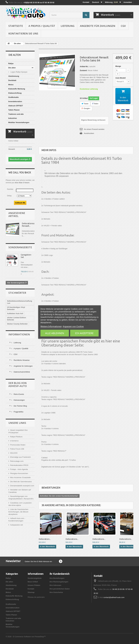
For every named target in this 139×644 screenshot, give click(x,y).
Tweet (85, 104)
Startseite (16, 26)
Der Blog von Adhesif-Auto (18, 384)
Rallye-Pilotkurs (16, 437)
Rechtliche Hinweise (21, 360)
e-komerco (14, 441)
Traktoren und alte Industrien (16, 116)
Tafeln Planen (14, 110)
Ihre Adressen (55, 585)
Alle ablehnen (55, 333)
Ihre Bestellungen (57, 578)
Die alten (12, 68)
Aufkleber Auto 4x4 (15, 313)
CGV (123, 26)
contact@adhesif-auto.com (114, 597)
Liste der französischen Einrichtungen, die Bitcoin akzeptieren (18, 512)
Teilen (95, 104)
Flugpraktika (18, 412)
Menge (118, 66)
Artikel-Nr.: (84, 66)
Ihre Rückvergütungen (59, 582)
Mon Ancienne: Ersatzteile (20, 477)
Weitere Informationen (51, 326)
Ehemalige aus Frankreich (20, 457)
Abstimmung (14, 76)
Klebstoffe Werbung (17, 89)
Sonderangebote (20, 247)
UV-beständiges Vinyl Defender (16, 308)
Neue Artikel (33, 582)
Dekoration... (45, 539)
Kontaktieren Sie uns (23, 33)
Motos (11, 85)
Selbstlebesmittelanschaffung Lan (20, 302)
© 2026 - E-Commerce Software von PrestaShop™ (26, 637)
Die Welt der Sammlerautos (21, 482)
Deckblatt (12, 80)
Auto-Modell (121, 78)
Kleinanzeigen (19, 400)
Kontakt (86, 2)
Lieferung (68, 26)
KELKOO (14, 453)
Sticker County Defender (17, 324)
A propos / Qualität (42, 26)
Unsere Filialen (34, 585)
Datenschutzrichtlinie (22, 372)
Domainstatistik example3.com (22, 486)
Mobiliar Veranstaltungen (19, 122)
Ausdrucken (89, 133)
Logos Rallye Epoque (19, 72)
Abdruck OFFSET (16, 106)
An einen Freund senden (94, 129)
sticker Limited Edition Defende (16, 319)
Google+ (86, 108)
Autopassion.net (16, 525)
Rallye (11, 63)
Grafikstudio (14, 97)
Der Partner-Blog (20, 406)
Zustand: (84, 70)
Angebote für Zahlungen (98, 26)
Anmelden (128, 2)
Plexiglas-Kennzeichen (19, 473)
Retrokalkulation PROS (19, 465)
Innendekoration (15, 101)
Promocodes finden (18, 445)
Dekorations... (72, 539)
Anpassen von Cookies (73, 326)
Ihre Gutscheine (56, 592)
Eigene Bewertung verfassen (93, 120)
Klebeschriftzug (15, 93)
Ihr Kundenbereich (60, 574)
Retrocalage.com (17, 461)
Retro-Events (19, 394)
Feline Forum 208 (17, 449)
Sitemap (31, 592)
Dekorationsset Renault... (29, 225)
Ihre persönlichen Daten (60, 589)
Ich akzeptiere (84, 333)
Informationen (19, 334)
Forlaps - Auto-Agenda (19, 469)
